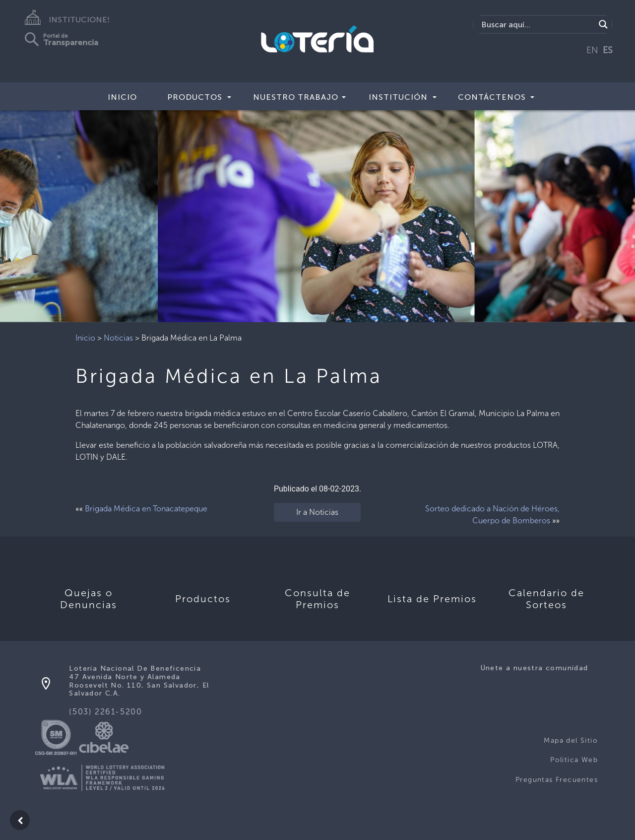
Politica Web (574, 760)
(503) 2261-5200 (105, 712)
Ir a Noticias (317, 512)
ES (608, 50)
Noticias (118, 338)
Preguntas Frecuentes (557, 780)
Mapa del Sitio (571, 740)
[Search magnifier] (603, 24)
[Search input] (537, 24)
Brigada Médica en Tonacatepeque (146, 509)
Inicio (122, 97)
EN (592, 50)
